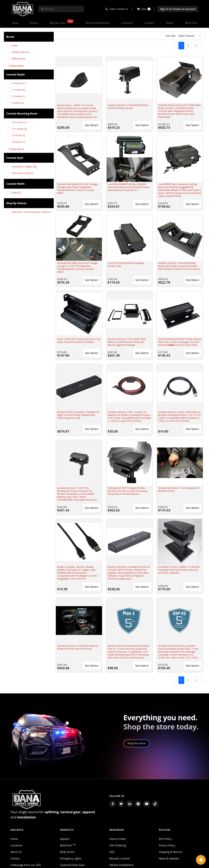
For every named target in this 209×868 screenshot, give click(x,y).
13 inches (20, 96)
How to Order (118, 839)
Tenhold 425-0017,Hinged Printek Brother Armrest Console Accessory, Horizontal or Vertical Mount (128, 491)
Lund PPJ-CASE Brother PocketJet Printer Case (126, 264)
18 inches (20, 142)
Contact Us (122, 9)
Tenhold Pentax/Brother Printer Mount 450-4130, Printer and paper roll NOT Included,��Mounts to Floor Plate (180, 342)
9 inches (19, 103)
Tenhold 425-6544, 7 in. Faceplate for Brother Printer (179, 489)
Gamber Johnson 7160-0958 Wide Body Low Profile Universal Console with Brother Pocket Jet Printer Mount (179, 266)
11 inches (20, 90)
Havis (16, 45)
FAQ (112, 852)
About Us (16, 852)
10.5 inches (21, 122)
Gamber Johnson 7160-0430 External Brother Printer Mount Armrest (78, 647)
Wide (17, 192)
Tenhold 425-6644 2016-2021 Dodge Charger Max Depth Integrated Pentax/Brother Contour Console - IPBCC (77, 188)
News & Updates (169, 859)
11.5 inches (21, 129)
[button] (144, 9)
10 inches (20, 83)
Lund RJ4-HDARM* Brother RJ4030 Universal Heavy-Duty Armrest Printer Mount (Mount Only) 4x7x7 (129, 187)
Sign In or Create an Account (178, 9)
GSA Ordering (118, 846)
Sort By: (171, 36)
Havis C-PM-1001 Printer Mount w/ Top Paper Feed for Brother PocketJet (79, 340)
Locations (16, 846)
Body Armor (67, 852)
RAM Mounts (20, 59)
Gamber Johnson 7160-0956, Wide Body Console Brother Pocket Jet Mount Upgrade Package (127, 342)
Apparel (65, 839)
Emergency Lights (71, 859)
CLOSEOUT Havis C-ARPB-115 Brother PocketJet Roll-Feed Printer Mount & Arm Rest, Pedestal (179, 570)
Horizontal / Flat (24, 173)
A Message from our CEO (26, 866)
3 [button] (196, 46)
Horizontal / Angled (25, 167)
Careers (15, 859)
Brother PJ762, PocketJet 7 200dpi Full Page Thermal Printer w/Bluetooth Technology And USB (78, 415)
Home (14, 839)
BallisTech (68, 846)
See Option (92, 125)
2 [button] (189, 46)
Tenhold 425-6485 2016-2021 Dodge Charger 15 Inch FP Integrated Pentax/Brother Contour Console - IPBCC (77, 267)
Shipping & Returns (171, 852)
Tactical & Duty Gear (72, 866)
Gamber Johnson (22, 52)
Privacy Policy (167, 846)
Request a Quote (120, 859)
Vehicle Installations (121, 866)
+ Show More (16, 66)
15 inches (20, 135)
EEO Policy (165, 839)
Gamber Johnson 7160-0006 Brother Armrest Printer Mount (128, 106)
